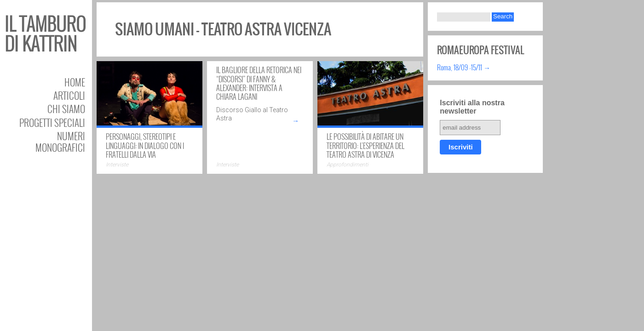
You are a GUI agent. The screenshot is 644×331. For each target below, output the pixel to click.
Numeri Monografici (60, 142)
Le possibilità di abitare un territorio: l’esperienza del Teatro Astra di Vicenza (365, 145)
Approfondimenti (348, 165)
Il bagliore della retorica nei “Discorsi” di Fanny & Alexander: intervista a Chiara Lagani (259, 83)
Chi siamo (66, 109)
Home (75, 82)
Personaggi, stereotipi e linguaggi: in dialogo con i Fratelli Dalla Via (145, 145)
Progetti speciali (52, 123)
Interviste (117, 165)
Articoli (69, 95)
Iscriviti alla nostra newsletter (472, 107)
